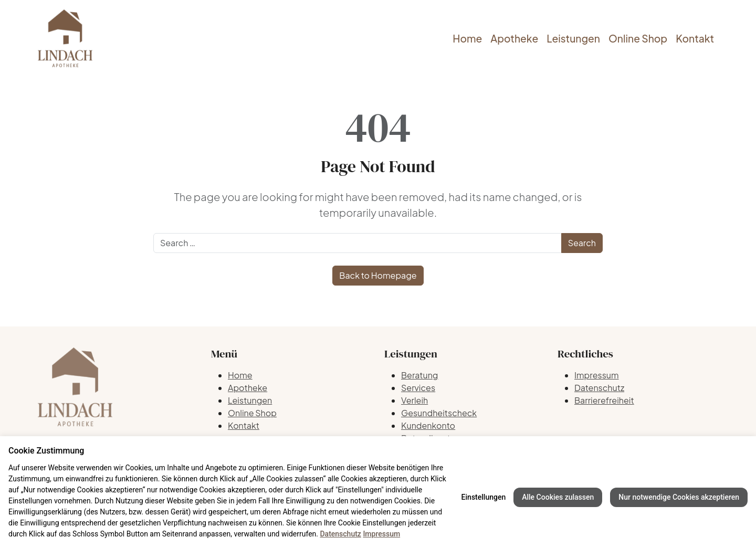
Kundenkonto (428, 425)
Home (467, 38)
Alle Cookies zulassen (558, 497)
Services (418, 388)
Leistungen (573, 38)
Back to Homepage (378, 275)
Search (582, 243)
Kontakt (695, 38)
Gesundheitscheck (439, 413)
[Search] (358, 243)
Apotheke (514, 38)
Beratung (419, 375)
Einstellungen (484, 497)
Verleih (414, 400)
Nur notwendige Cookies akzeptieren (679, 497)
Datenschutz (599, 388)
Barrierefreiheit (604, 400)
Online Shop (638, 38)
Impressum (597, 375)
